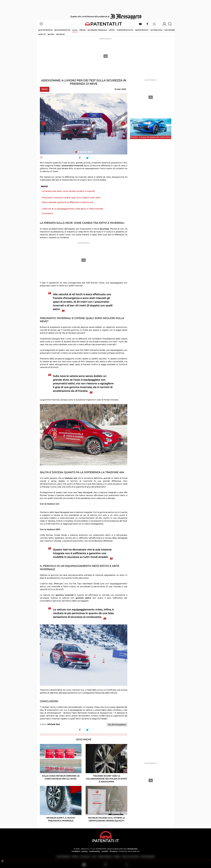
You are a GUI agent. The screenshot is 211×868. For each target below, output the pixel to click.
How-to (42, 34)
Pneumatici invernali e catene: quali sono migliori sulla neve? (71, 198)
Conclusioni (47, 213)
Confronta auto (125, 30)
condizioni (76, 851)
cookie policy (95, 851)
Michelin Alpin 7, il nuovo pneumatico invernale (61, 819)
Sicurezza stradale (97, 30)
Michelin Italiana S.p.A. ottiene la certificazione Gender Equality (106, 819)
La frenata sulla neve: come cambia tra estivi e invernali (68, 191)
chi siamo (114, 851)
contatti (105, 851)
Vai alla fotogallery (117, 725)
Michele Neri (132, 849)
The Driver (169, 30)
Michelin (60, 34)
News (75, 30)
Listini (112, 30)
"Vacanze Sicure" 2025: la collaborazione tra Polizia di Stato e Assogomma (106, 779)
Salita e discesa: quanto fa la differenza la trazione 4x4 (67, 202)
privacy (85, 851)
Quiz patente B (45, 30)
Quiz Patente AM (62, 30)
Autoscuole (156, 30)
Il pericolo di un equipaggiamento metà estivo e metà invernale (72, 209)
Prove (82, 30)
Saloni (51, 34)
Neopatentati (142, 30)
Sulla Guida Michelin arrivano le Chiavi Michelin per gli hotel (61, 777)
